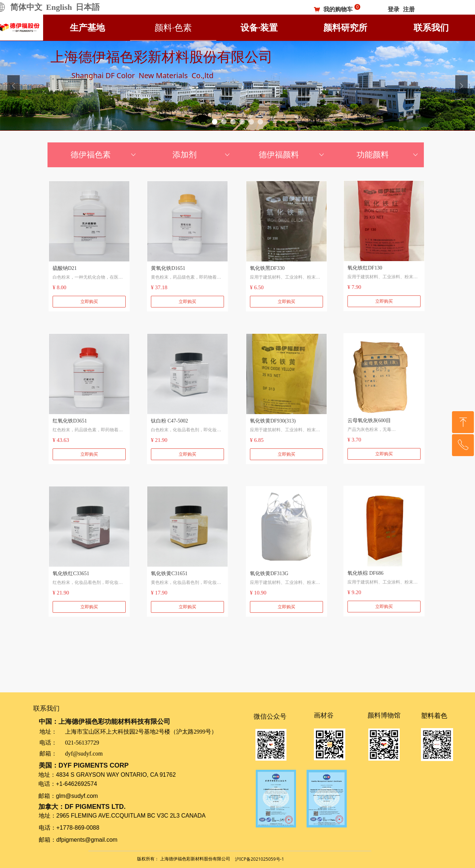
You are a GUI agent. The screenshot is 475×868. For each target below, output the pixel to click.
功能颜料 (388, 155)
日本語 (88, 7)
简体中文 (26, 7)
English (59, 7)
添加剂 (202, 155)
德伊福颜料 (292, 155)
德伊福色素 (104, 155)
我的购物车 (338, 9)
